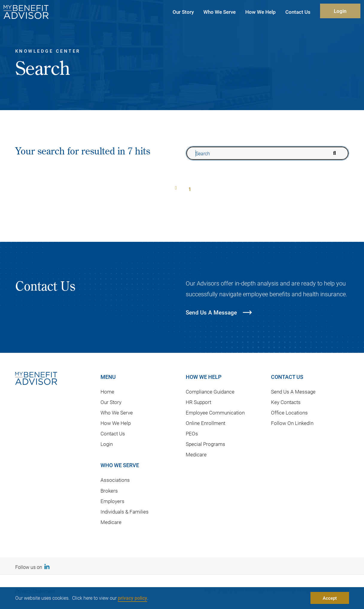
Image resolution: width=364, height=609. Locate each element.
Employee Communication (215, 413)
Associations (115, 480)
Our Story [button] (183, 12)
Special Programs (205, 444)
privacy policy (132, 598)
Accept (330, 598)
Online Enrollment (205, 423)
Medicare (111, 522)
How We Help (116, 423)
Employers (112, 501)
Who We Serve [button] (220, 12)
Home (107, 392)
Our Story (111, 402)
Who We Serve (117, 413)
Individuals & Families (125, 512)
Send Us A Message (293, 392)
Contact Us (113, 433)
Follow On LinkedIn (292, 423)
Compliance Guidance (210, 392)
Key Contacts (286, 402)
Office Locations (289, 413)
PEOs (192, 433)
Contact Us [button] (298, 12)
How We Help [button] (261, 12)
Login (340, 11)
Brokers (109, 491)
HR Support (198, 402)
